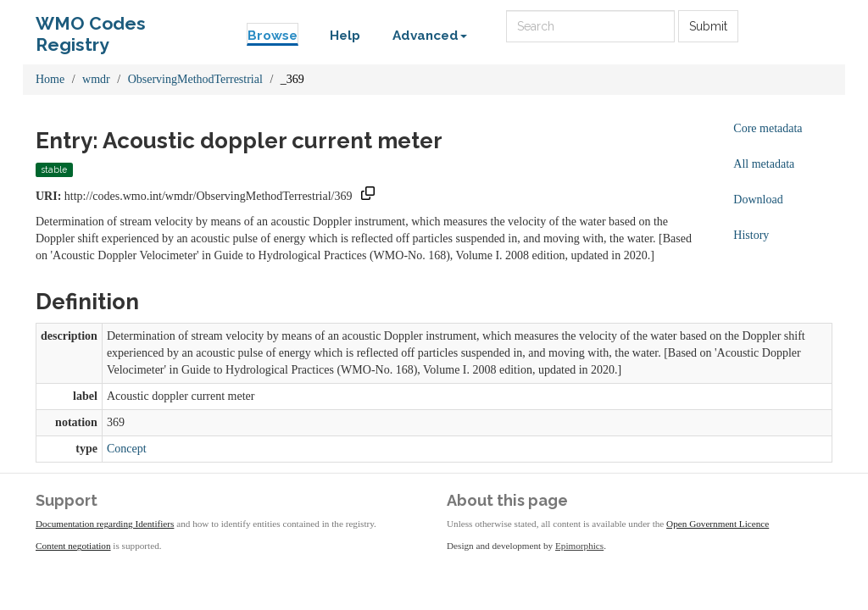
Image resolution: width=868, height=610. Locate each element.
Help (345, 36)
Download (758, 200)
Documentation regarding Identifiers (105, 524)
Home (50, 79)
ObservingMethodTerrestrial (195, 79)
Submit (708, 26)
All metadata (764, 164)
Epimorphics (579, 546)
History (751, 235)
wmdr (96, 79)
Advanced (430, 36)
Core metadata (768, 128)
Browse (273, 36)
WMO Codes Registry (91, 28)
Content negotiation (73, 546)
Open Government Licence (718, 524)
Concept (127, 449)
